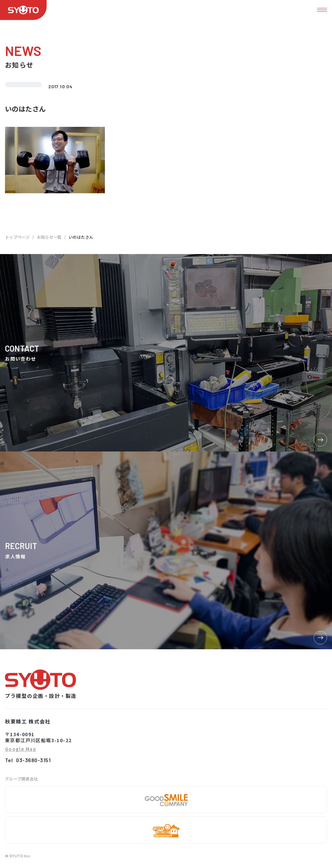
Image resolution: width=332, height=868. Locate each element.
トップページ (17, 237)
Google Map (21, 749)
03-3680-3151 (33, 760)
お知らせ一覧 (49, 237)
